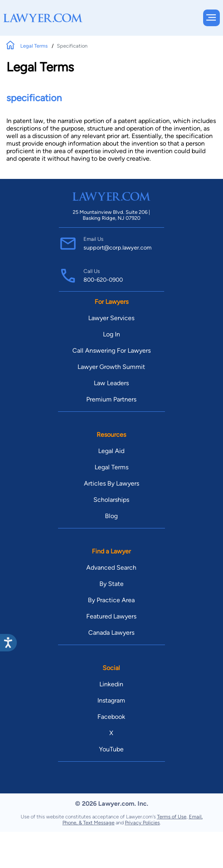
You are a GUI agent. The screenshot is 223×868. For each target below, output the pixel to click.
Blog (111, 516)
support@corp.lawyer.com (117, 248)
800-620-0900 (103, 280)
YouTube (111, 749)
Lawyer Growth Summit (111, 367)
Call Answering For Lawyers (111, 350)
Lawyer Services (111, 318)
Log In (111, 334)
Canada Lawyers (111, 633)
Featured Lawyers (111, 616)
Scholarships (111, 500)
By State (111, 584)
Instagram (111, 700)
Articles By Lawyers (111, 483)
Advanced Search (111, 567)
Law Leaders (111, 383)
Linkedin (111, 684)
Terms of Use (172, 817)
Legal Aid (111, 451)
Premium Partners (111, 399)
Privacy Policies (142, 823)
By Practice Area (111, 600)
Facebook (111, 717)
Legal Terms (35, 46)
